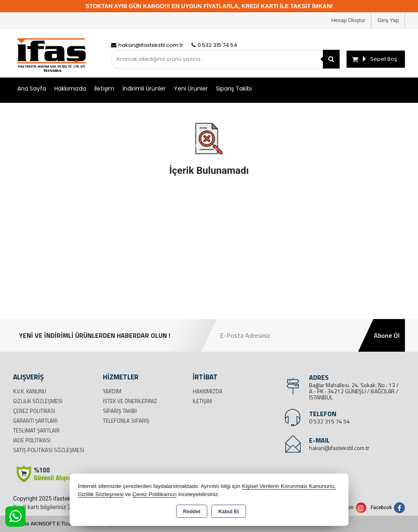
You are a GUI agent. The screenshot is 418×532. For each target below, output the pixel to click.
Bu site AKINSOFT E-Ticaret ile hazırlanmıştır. (66, 524)
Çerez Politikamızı (155, 494)
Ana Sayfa (32, 89)
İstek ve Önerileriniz (130, 401)
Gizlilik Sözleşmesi (38, 401)
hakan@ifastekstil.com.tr (339, 448)
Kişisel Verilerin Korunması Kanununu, (289, 486)
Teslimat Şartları (36, 430)
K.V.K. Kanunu (30, 391)
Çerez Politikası (34, 411)
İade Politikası (32, 440)
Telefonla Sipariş (126, 421)
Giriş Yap (388, 20)
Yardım (112, 391)
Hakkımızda (70, 89)
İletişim (104, 89)
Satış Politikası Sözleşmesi (49, 450)
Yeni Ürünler (191, 89)
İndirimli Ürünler (144, 89)
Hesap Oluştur (348, 20)
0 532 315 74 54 (329, 421)
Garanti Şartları (35, 421)
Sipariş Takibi (234, 89)
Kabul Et (229, 512)
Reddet (191, 512)
